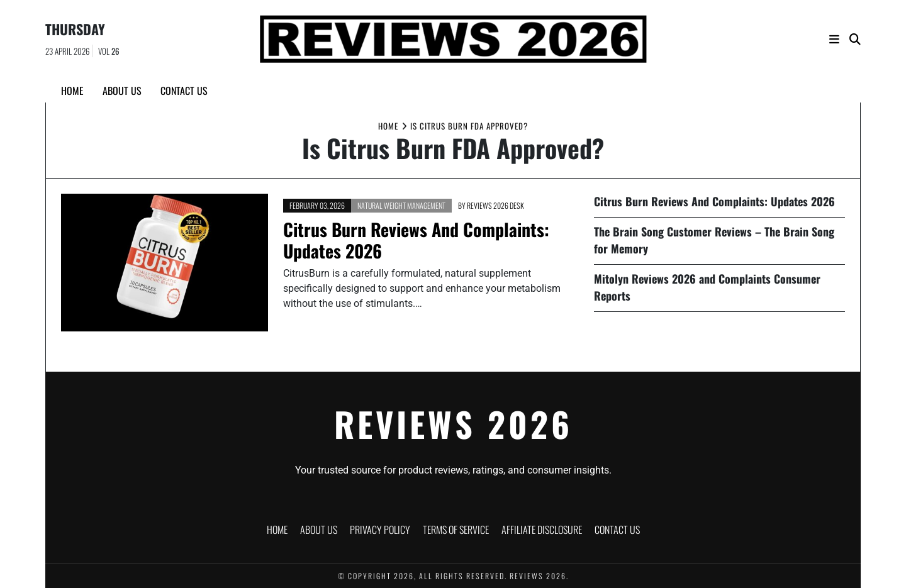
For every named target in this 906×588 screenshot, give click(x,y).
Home (72, 91)
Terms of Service (456, 530)
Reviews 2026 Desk (495, 205)
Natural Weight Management (401, 205)
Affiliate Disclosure (542, 530)
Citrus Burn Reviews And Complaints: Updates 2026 (416, 240)
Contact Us (184, 91)
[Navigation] (834, 39)
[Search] (855, 39)
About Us (122, 91)
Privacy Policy (380, 530)
